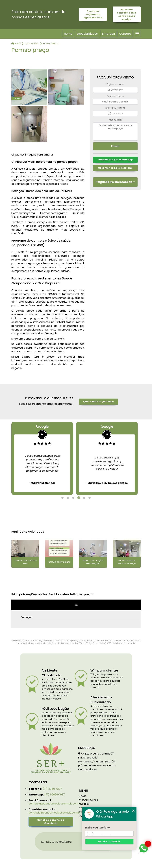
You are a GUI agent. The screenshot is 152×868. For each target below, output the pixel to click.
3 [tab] (73, 498)
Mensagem (115, 120)
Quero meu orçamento (98, 402)
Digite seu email (115, 96)
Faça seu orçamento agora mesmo (93, 14)
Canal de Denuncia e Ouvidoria (51, 822)
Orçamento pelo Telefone (115, 168)
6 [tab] (90, 498)
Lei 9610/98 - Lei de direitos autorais (118, 643)
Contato (125, 34)
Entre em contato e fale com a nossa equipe (127, 14)
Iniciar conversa (109, 842)
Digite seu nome (115, 84)
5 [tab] (84, 498)
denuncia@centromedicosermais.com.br (55, 813)
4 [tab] (79, 498)
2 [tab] (68, 498)
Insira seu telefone (97, 828)
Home (68, 34)
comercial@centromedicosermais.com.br (55, 804)
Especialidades (87, 34)
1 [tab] (62, 498)
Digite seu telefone (115, 108)
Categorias (32, 44)
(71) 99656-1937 (55, 795)
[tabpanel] (42, 458)
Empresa (108, 34)
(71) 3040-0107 (52, 789)
